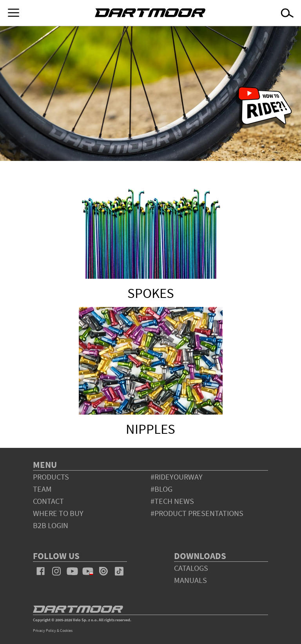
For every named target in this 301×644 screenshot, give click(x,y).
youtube (72, 571)
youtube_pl (88, 571)
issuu (103, 571)
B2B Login (51, 525)
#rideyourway (177, 477)
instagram (56, 571)
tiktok (119, 571)
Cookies (66, 630)
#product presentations (197, 513)
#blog (161, 489)
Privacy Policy (44, 630)
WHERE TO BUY (58, 513)
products (51, 477)
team (42, 489)
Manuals (190, 580)
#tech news (172, 501)
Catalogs (191, 568)
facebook (41, 571)
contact (48, 501)
